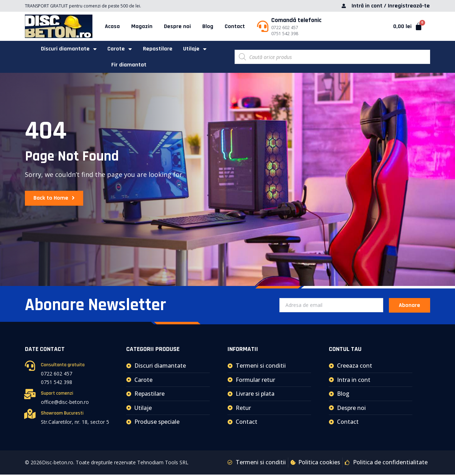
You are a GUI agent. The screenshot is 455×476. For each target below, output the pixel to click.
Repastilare (158, 49)
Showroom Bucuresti (62, 415)
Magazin (142, 26)
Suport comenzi (57, 395)
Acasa (112, 26)
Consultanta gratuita (63, 367)
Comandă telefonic (296, 20)
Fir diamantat (129, 66)
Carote (119, 49)
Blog (208, 26)
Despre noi (177, 26)
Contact (235, 26)
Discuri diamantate (68, 49)
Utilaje (196, 49)
